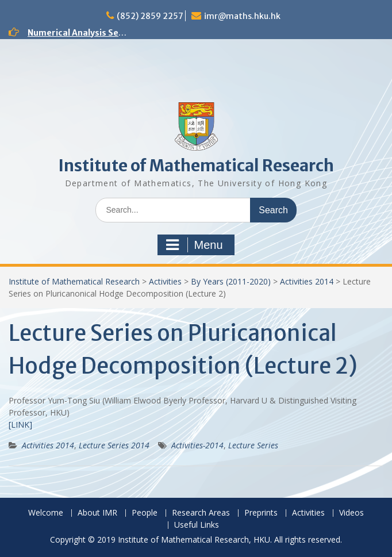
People (145, 513)
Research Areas (201, 513)
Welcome (46, 513)
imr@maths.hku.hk (242, 16)
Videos (351, 513)
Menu (194, 245)
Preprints (261, 513)
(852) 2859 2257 (150, 16)
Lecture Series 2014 (114, 445)
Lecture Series (253, 445)
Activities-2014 (197, 445)
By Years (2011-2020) (231, 281)
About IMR (97, 513)
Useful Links (197, 525)
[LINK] (20, 425)
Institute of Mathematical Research (196, 166)
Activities (165, 281)
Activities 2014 (307, 281)
